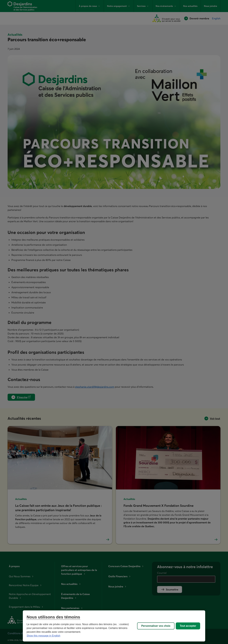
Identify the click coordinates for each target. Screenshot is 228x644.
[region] (114, 626)
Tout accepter (188, 626)
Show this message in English (43, 636)
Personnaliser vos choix (156, 626)
